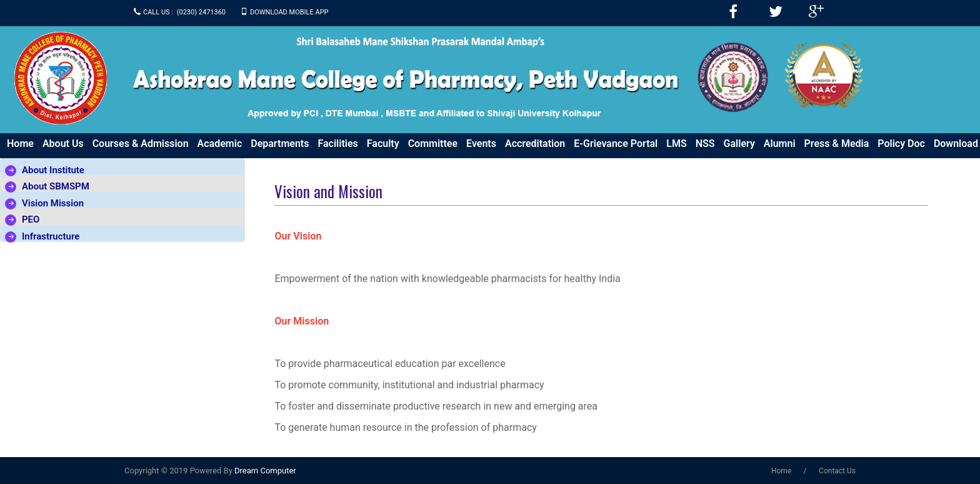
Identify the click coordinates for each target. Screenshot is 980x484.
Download (956, 144)
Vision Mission (53, 203)
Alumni (780, 144)
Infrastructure (51, 236)
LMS (676, 144)
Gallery (739, 144)
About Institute (53, 170)
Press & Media (837, 144)
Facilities (337, 144)
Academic (220, 144)
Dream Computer (264, 471)
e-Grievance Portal (616, 144)
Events (481, 144)
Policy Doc (901, 144)
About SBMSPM (56, 186)
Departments (280, 144)
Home (20, 144)
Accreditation (535, 144)
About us (63, 144)
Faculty (383, 144)
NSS (705, 144)
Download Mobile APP (289, 12)
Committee (433, 144)
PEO (31, 219)
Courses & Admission (141, 144)
